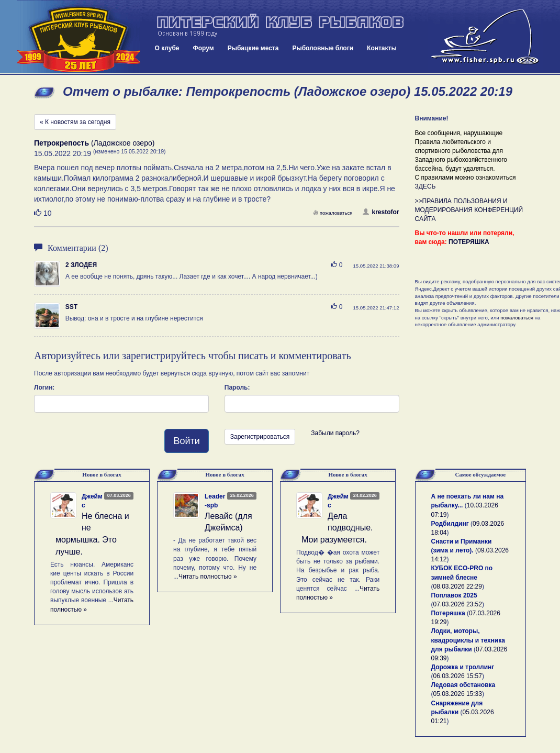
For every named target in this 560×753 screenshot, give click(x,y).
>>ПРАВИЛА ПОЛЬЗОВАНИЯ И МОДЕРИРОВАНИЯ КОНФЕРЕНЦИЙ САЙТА (469, 210)
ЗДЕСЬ (425, 186)
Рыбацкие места (253, 48)
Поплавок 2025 (454, 595)
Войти (186, 441)
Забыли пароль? (335, 433)
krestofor (381, 212)
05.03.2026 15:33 (458, 694)
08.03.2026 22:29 (458, 586)
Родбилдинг (450, 524)
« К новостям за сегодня (75, 122)
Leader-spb (215, 501)
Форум (204, 48)
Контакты (382, 48)
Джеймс (92, 501)
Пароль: (237, 387)
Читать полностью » (208, 577)
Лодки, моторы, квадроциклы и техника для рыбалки (468, 640)
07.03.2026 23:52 (458, 604)
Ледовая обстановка (463, 685)
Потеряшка (448, 613)
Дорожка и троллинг (463, 667)
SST (71, 307)
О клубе (167, 48)
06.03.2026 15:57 (458, 676)
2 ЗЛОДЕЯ (81, 265)
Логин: (44, 387)
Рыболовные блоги (323, 48)
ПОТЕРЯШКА (469, 242)
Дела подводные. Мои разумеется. (337, 528)
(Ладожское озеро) (94, 143)
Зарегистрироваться (260, 437)
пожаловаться (333, 213)
